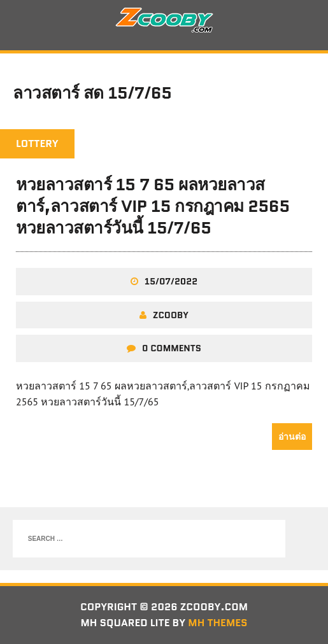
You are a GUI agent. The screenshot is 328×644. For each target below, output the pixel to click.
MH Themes (217, 623)
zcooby (171, 315)
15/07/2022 (171, 281)
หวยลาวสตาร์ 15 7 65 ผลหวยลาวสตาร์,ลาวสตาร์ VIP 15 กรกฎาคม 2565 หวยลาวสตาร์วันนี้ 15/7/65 (153, 206)
